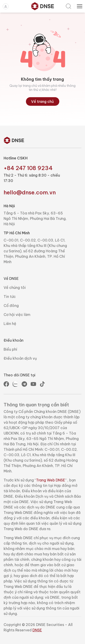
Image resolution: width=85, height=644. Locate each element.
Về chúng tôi (15, 287)
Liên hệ (10, 324)
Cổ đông (11, 306)
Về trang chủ (42, 101)
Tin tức (10, 297)
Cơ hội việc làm (17, 315)
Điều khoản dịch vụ (20, 358)
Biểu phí (10, 349)
